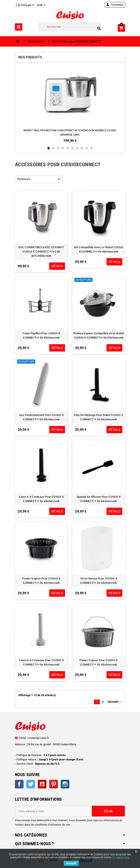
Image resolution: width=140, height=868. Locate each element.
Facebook (19, 784)
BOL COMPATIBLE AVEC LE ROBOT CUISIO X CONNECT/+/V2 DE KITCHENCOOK (41, 252)
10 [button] (91, 148)
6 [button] (72, 148)
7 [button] (77, 148)
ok (108, 811)
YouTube (42, 784)
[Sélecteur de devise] (41, 5)
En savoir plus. (121, 857)
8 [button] (82, 148)
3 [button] (58, 148)
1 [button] (49, 148)
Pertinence (24, 179)
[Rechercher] (70, 27)
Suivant (115, 702)
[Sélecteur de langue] (25, 5)
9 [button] (87, 148)
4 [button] (63, 148)
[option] (70, 104)
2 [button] (53, 148)
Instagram (65, 784)
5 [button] (68, 148)
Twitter (31, 784)
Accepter (71, 863)
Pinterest (54, 784)
